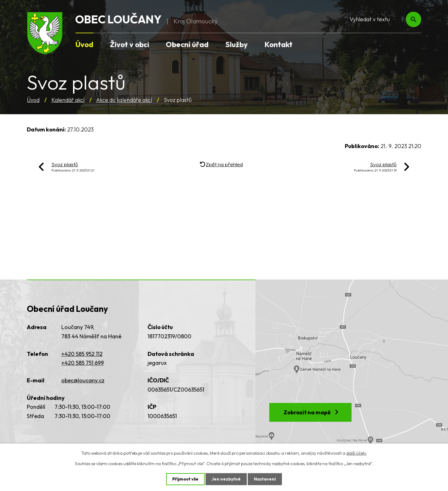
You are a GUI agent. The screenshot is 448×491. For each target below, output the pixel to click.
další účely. (356, 453)
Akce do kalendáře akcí (124, 100)
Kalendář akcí (68, 100)
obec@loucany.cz (83, 380)
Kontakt (278, 44)
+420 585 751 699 (83, 363)
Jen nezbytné (226, 479)
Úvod (33, 100)
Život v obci (130, 44)
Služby (236, 44)
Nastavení (265, 479)
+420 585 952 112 (82, 354)
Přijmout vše (185, 479)
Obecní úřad (187, 44)
